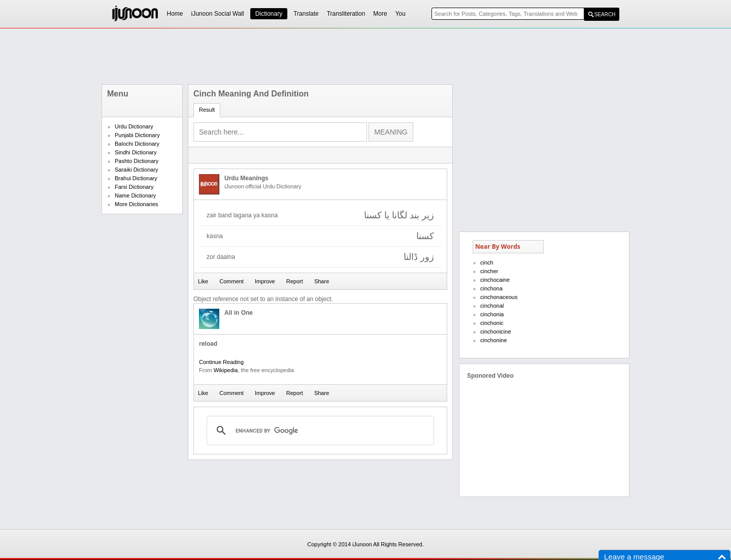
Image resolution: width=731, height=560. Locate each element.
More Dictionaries (137, 204)
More (380, 14)
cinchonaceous (499, 297)
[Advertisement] (365, 56)
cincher (489, 271)
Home (175, 14)
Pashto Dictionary (137, 161)
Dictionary (269, 14)
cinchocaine (495, 280)
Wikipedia (226, 370)
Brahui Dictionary (136, 178)
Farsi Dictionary (134, 187)
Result (207, 110)
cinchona (491, 288)
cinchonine (494, 340)
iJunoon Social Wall (218, 14)
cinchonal (492, 306)
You (401, 14)
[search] (319, 431)
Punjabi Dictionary (137, 135)
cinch (487, 262)
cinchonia (492, 314)
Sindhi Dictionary (136, 152)
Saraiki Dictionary (137, 170)
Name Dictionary (135, 195)
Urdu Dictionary (134, 126)
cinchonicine (496, 332)
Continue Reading (221, 362)
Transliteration (346, 14)
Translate (306, 14)
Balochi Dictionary (137, 144)
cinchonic (492, 323)
